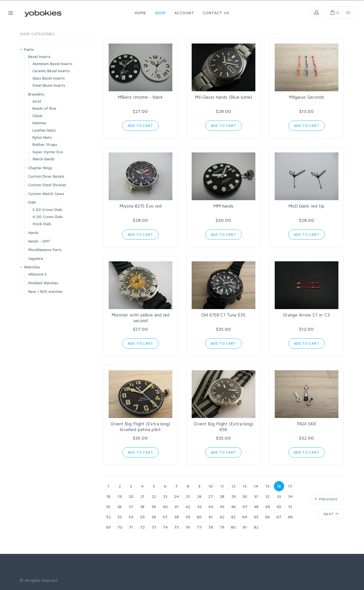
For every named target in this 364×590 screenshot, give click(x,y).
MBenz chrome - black (140, 97)
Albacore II (37, 274)
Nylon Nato (42, 137)
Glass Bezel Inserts (49, 78)
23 (165, 496)
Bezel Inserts (39, 57)
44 (211, 507)
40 (165, 507)
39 (154, 507)
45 (222, 507)
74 (165, 527)
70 (120, 527)
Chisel (37, 116)
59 (188, 517)
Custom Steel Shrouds (47, 185)
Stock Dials (42, 224)
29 (233, 496)
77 (199, 527)
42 (188, 507)
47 (245, 507)
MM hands (223, 206)
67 (279, 517)
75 (176, 527)
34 (290, 496)
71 (131, 527)
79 (222, 527)
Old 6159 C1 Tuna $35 (223, 315)
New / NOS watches (45, 291)
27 (211, 496)
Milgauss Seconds (307, 97)
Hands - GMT (39, 241)
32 (267, 496)
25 (188, 496)
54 (131, 517)
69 (108, 527)
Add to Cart (140, 126)
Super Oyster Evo (48, 152)
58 (177, 517)
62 (222, 517)
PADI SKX (306, 424)
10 (211, 486)
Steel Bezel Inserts (49, 85)
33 (279, 496)
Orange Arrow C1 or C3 (306, 315)
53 (120, 517)
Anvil (37, 101)
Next (331, 514)
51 (290, 507)
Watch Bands (44, 159)
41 (176, 507)
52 (108, 517)
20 (131, 496)
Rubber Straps (45, 144)
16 (279, 486)
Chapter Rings (40, 168)
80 (233, 527)
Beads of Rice (44, 108)
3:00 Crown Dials (47, 210)
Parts (29, 49)
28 (222, 496)
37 (131, 507)
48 (256, 507)
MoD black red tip (306, 206)
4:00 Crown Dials (48, 217)
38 (142, 507)
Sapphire (36, 258)
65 (256, 517)
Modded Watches (43, 283)
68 (290, 517)
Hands (33, 233)
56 (154, 517)
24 (176, 496)
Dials (32, 202)
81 (245, 527)
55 (142, 517)
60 (199, 517)
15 (268, 486)
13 (245, 486)
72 (142, 527)
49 (267, 507)
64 (245, 517)
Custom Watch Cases (46, 194)
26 (199, 496)
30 (245, 496)
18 (108, 496)
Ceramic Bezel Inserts (51, 71)
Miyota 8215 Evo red (140, 206)
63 (233, 517)
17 (290, 486)
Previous (326, 499)
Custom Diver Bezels (46, 176)
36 (120, 507)
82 (256, 527)
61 (211, 517)
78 (211, 527)
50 (279, 507)
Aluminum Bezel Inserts (52, 64)
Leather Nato (44, 130)
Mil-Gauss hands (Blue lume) (223, 97)
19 (120, 496)
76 (188, 527)
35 (108, 507)
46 (233, 507)
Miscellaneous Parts (45, 250)
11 (222, 486)
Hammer (40, 123)
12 (233, 486)
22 (154, 496)
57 (165, 517)
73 (154, 527)
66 (268, 517)
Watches (32, 267)
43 (199, 507)
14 (256, 486)
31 (256, 496)
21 (142, 496)
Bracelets (36, 94)
